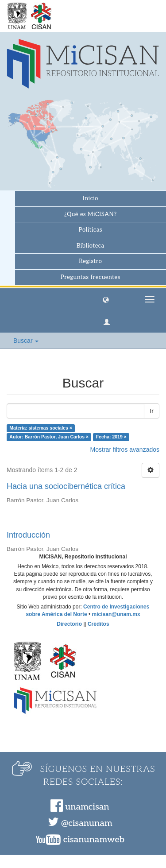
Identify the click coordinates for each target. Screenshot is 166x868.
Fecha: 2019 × (111, 437)
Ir (152, 411)
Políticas (91, 230)
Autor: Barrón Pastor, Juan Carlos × (49, 437)
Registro (90, 261)
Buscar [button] (26, 341)
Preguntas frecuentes (91, 277)
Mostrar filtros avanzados (125, 449)
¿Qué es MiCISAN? (90, 214)
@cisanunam (87, 823)
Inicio (91, 198)
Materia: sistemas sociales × (41, 428)
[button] (106, 299)
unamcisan (87, 807)
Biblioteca (91, 246)
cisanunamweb (94, 840)
